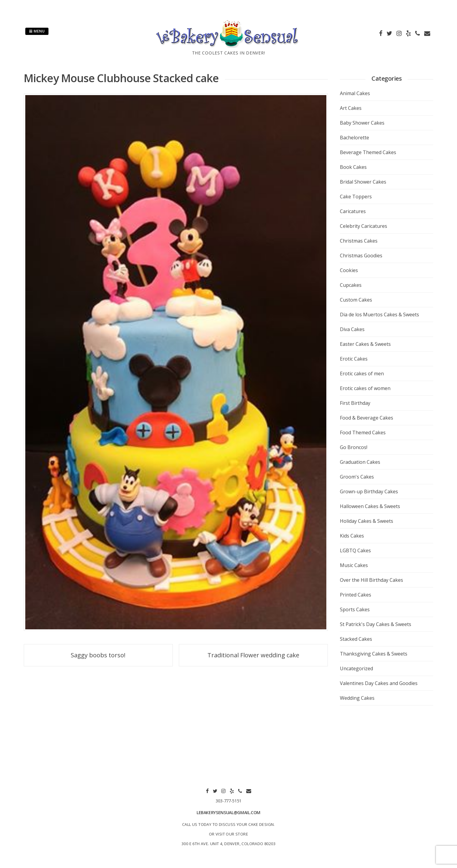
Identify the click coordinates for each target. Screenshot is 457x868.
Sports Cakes (355, 609)
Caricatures (353, 211)
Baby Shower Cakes (362, 123)
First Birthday (355, 403)
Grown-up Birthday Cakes (369, 491)
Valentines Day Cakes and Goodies (379, 683)
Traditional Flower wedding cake (253, 655)
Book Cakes (353, 167)
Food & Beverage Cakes (367, 418)
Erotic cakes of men (362, 374)
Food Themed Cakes (363, 432)
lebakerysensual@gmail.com (229, 812)
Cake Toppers (356, 197)
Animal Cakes (355, 93)
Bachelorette (354, 138)
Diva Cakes (352, 329)
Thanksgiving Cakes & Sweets (374, 654)
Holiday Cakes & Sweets (367, 521)
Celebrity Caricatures (364, 226)
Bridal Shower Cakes (363, 182)
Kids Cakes (352, 536)
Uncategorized (356, 668)
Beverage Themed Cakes (368, 152)
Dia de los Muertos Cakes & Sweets (379, 315)
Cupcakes (351, 285)
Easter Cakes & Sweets (365, 344)
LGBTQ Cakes (355, 550)
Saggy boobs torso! (98, 655)
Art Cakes (351, 108)
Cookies (349, 270)
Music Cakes (354, 565)
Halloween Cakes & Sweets (370, 506)
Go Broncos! (354, 447)
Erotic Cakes (354, 359)
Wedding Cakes (357, 698)
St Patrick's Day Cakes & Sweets (376, 624)
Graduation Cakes (360, 462)
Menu (37, 31)
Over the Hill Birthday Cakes (372, 580)
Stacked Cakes (356, 639)
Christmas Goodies (361, 256)
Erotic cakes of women (365, 388)
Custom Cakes (356, 300)
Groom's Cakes (357, 477)
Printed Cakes (356, 595)
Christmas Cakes (359, 241)
